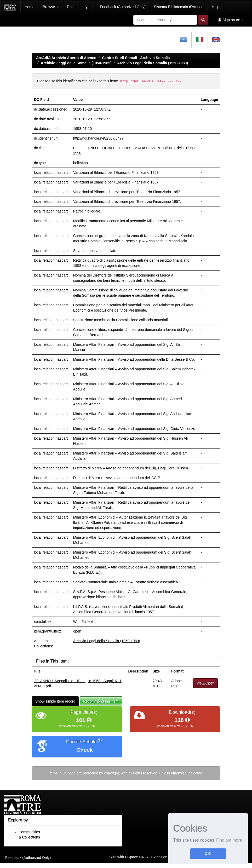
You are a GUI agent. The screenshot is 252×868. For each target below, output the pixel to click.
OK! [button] (208, 854)
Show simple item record (55, 701)
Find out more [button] (229, 840)
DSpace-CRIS (136, 857)
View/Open (205, 683)
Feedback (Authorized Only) (123, 7)
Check (85, 750)
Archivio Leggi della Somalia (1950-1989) (76, 63)
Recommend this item (101, 701)
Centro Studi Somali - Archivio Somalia (136, 58)
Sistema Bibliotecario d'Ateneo (179, 7)
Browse (51, 7)
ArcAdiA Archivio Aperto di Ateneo (66, 58)
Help (216, 7)
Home (29, 7)
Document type (79, 7)
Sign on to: (231, 20)
